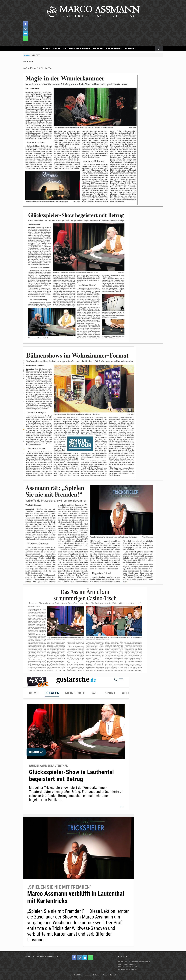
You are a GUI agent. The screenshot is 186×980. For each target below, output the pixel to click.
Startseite (28, 55)
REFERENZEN (114, 49)
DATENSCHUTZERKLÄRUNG (48, 956)
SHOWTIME (60, 49)
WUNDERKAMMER (80, 49)
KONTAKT (130, 49)
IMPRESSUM (30, 956)
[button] (159, 49)
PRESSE (98, 49)
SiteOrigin (113, 975)
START (46, 49)
